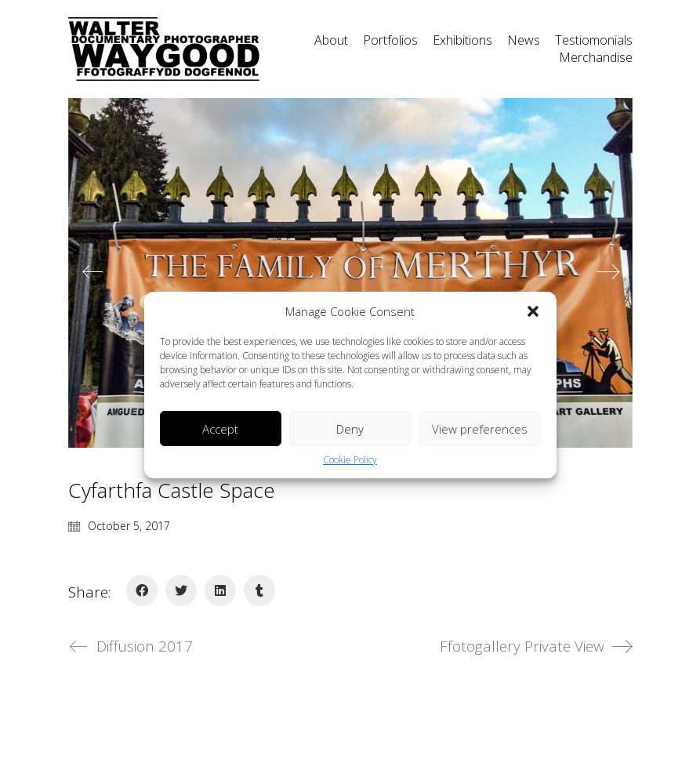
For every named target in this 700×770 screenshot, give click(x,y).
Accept (220, 429)
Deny (350, 429)
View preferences (480, 429)
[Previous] (92, 273)
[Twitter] (181, 590)
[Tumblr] (259, 590)
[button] (533, 311)
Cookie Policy (350, 460)
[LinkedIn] (220, 590)
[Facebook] (142, 590)
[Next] (608, 273)
